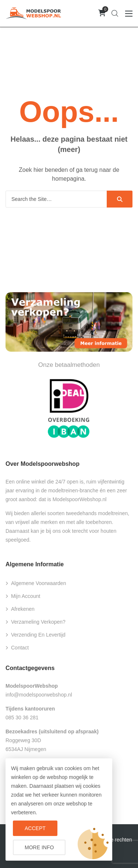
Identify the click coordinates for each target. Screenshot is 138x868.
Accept (35, 828)
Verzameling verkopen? (38, 622)
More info (39, 847)
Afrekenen (23, 609)
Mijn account (26, 596)
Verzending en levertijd (38, 635)
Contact (20, 648)
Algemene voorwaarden (38, 583)
